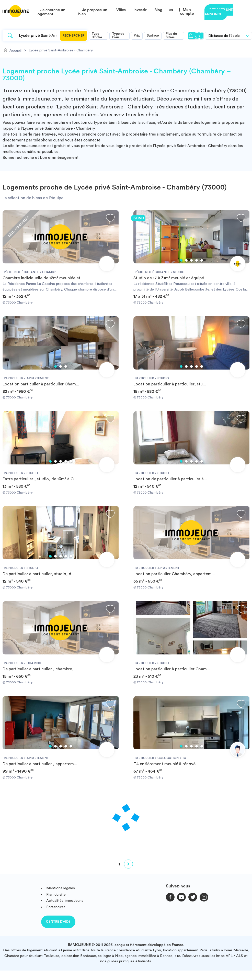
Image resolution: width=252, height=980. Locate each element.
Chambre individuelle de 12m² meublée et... (43, 278)
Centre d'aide (58, 922)
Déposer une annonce (219, 12)
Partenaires (56, 907)
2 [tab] (186, 260)
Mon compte (187, 12)
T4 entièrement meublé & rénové (164, 764)
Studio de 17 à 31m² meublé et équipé (169, 278)
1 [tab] (181, 260)
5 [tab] (202, 260)
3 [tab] (191, 260)
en (171, 10)
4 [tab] (197, 260)
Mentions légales (61, 888)
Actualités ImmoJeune (65, 901)
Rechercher (73, 36)
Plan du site (56, 894)
